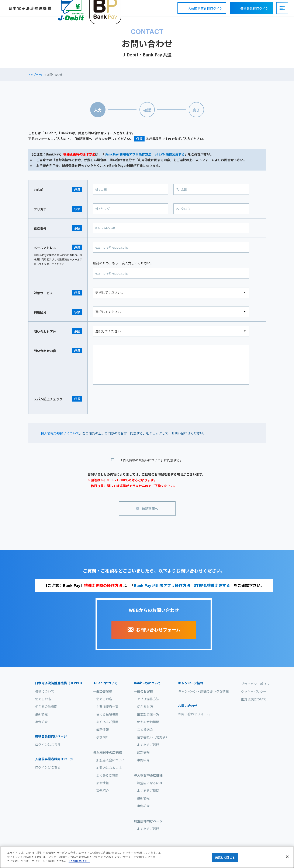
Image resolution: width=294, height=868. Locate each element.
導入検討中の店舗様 (108, 752)
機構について (45, 691)
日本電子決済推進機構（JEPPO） (59, 683)
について (105, 683)
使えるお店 (43, 699)
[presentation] (125, 402)
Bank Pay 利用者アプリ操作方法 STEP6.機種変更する (145, 154)
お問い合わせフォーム (194, 714)
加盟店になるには (109, 768)
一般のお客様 (103, 691)
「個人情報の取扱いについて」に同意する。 (151, 460)
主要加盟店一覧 (107, 706)
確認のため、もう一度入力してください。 (123, 263)
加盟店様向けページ (148, 821)
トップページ (36, 74)
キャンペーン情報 (191, 683)
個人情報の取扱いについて (60, 433)
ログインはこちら (48, 744)
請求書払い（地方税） (153, 737)
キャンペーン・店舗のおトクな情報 (203, 691)
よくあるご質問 (107, 722)
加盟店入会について (110, 760)
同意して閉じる (225, 857)
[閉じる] (287, 857)
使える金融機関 (46, 706)
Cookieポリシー (79, 861)
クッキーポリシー (254, 691)
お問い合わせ (188, 706)
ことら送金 (145, 729)
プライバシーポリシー (257, 684)
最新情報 (41, 714)
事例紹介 (41, 722)
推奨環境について (254, 699)
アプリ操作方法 (148, 699)
